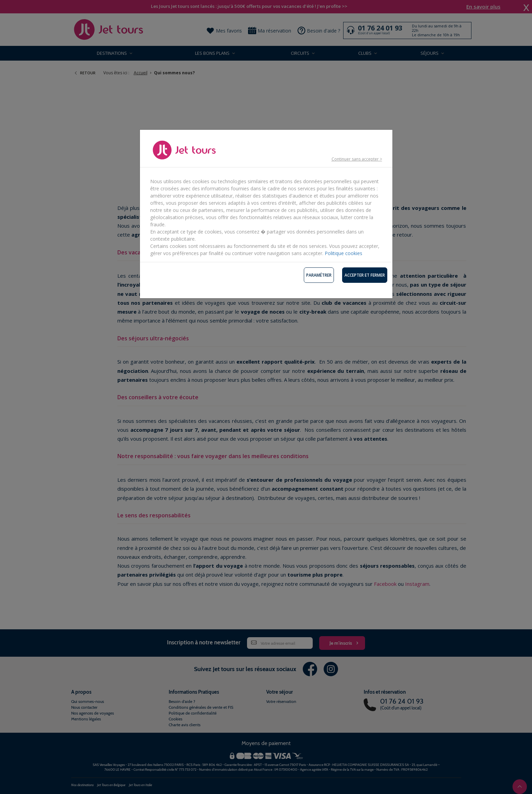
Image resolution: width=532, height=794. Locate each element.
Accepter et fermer (365, 275)
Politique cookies (343, 253)
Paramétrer (319, 275)
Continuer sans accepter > (357, 159)
